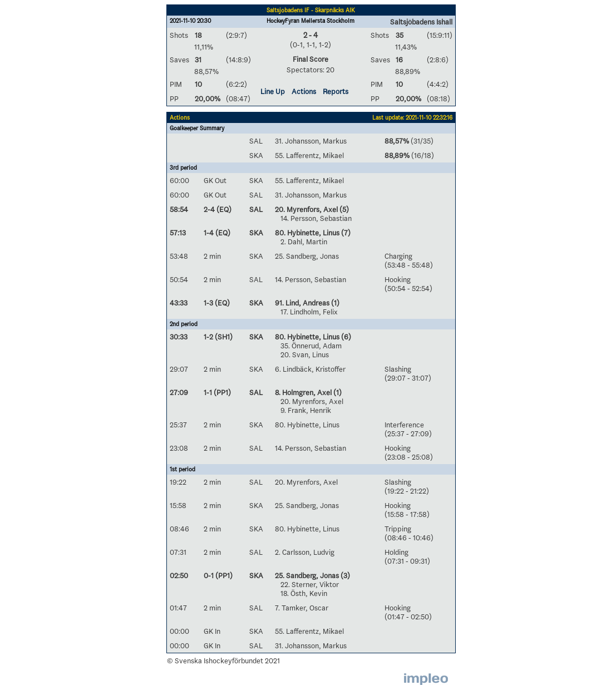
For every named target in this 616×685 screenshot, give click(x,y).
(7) (345, 233)
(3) (344, 575)
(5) (343, 209)
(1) (334, 303)
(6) (345, 337)
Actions (304, 91)
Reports (336, 91)
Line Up (273, 91)
